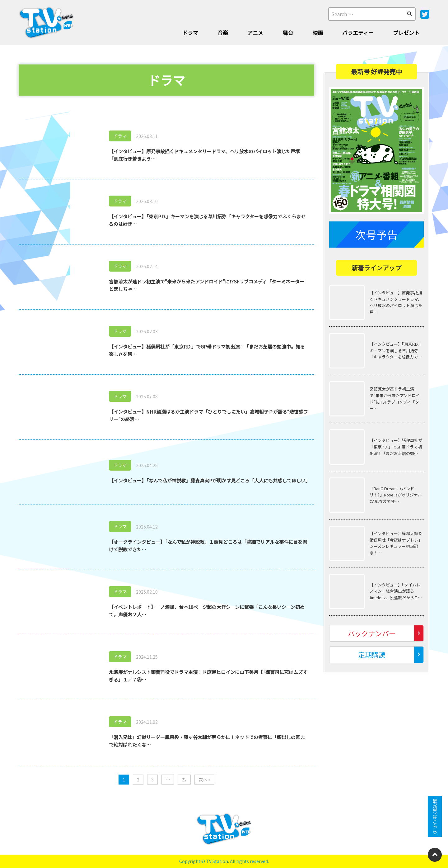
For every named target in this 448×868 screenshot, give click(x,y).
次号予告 (376, 234)
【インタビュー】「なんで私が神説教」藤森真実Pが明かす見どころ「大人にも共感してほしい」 (210, 480)
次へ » (204, 780)
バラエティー (358, 33)
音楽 (223, 33)
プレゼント (406, 33)
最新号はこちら (435, 816)
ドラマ (190, 33)
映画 (318, 33)
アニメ (255, 33)
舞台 (288, 33)
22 (184, 780)
